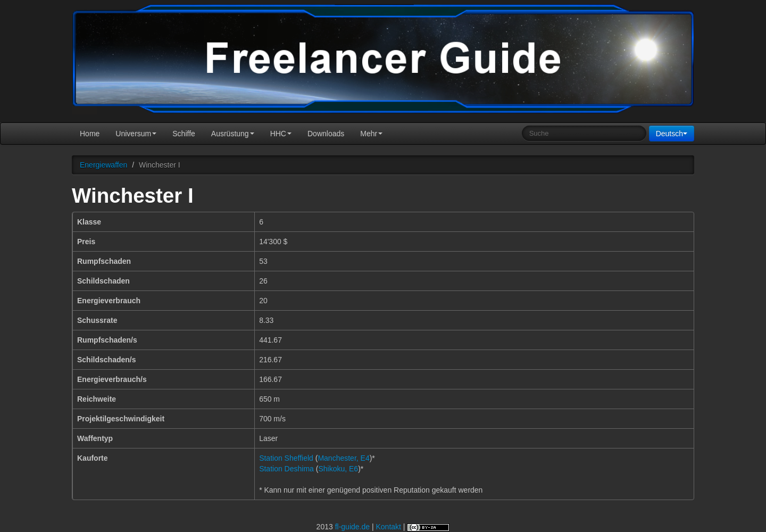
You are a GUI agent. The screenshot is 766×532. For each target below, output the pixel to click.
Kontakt (388, 527)
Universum (136, 134)
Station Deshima (286, 469)
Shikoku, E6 (338, 469)
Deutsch (672, 134)
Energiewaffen (103, 165)
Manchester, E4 (343, 458)
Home (90, 134)
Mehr (371, 134)
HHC (281, 134)
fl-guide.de (352, 527)
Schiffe (184, 134)
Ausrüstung (233, 134)
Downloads (326, 134)
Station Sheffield (286, 458)
